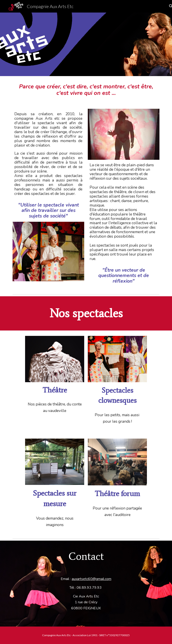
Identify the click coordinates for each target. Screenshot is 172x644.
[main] (86, 90)
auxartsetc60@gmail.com (91, 579)
